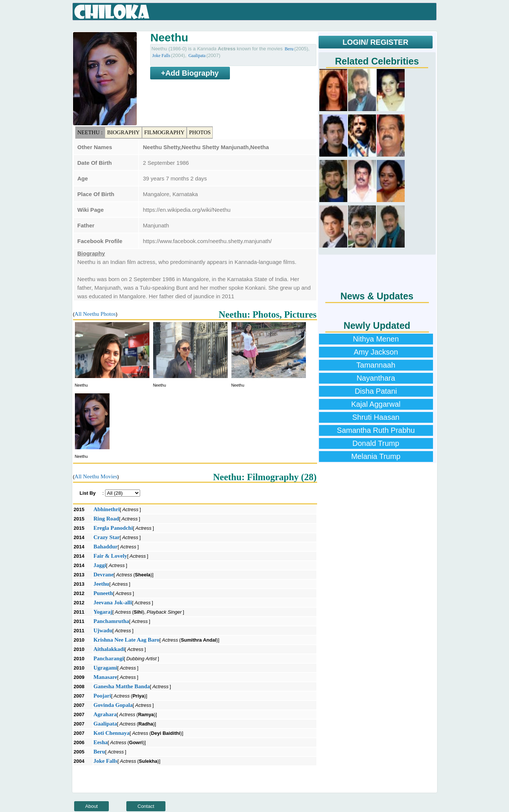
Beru (289, 49)
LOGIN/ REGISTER (375, 42)
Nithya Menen (376, 339)
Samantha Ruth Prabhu (376, 430)
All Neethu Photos (95, 314)
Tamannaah (376, 365)
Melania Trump (376, 456)
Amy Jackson (376, 352)
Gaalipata (197, 56)
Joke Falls (161, 56)
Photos (200, 132)
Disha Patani (376, 391)
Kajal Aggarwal (376, 404)
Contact (146, 806)
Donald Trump (376, 443)
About (92, 806)
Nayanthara (376, 378)
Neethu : (90, 132)
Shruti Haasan (376, 417)
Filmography (164, 132)
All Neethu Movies (96, 476)
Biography (123, 132)
